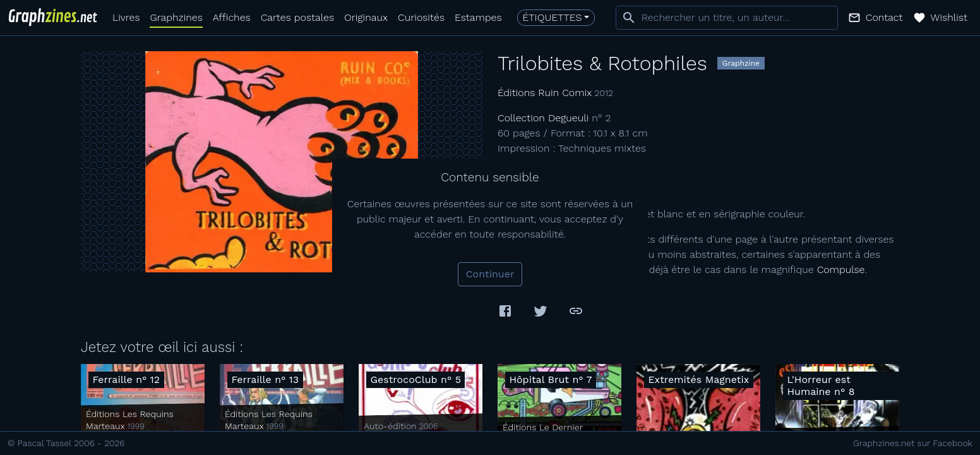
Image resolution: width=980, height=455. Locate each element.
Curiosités (421, 17)
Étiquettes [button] (553, 17)
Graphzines (176, 17)
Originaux (366, 17)
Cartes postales (297, 17)
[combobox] (727, 18)
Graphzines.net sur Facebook (913, 443)
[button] (875, 18)
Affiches (232, 17)
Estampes (478, 17)
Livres (126, 17)
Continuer (490, 274)
